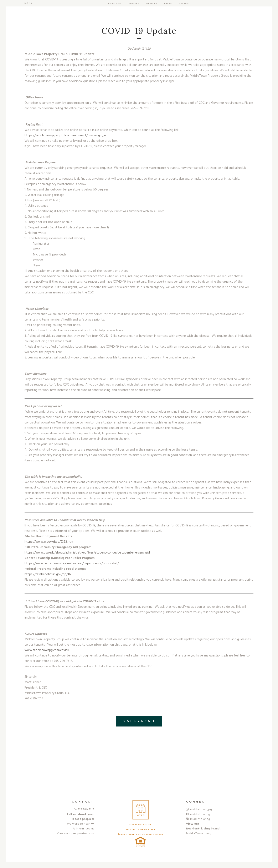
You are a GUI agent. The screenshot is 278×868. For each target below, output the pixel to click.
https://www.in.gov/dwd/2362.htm (49, 542)
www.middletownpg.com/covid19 (47, 650)
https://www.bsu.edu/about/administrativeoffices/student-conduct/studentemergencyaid (87, 553)
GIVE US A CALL (139, 721)
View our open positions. (75, 834)
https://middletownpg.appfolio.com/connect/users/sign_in (65, 135)
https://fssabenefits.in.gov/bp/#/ (48, 574)
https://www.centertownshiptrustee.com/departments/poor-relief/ (72, 564)
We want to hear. (81, 824)
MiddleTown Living (199, 834)
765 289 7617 (86, 810)
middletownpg (198, 814)
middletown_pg (199, 810)
